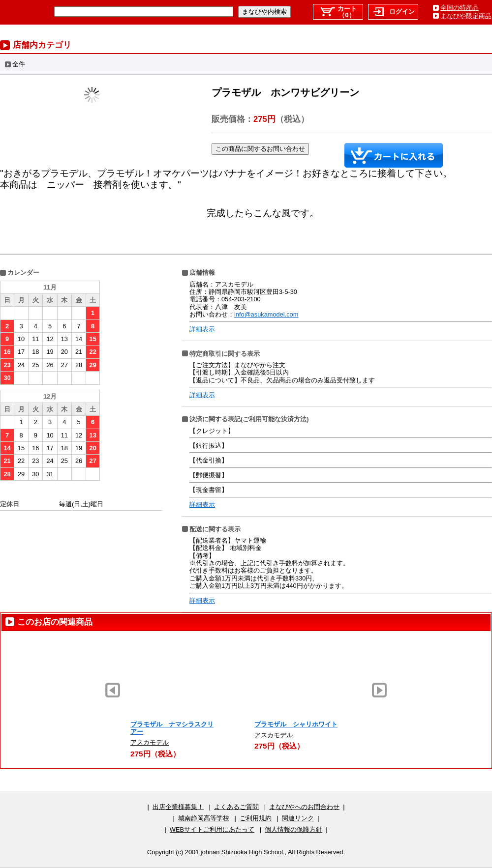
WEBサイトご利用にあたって (212, 829)
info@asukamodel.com (266, 314)
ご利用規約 (256, 818)
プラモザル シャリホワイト (296, 724)
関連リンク (298, 818)
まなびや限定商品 (466, 16)
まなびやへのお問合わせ (304, 807)
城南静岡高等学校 (204, 818)
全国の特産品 (460, 8)
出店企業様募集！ (178, 807)
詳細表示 (202, 329)
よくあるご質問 (236, 807)
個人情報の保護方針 (293, 829)
